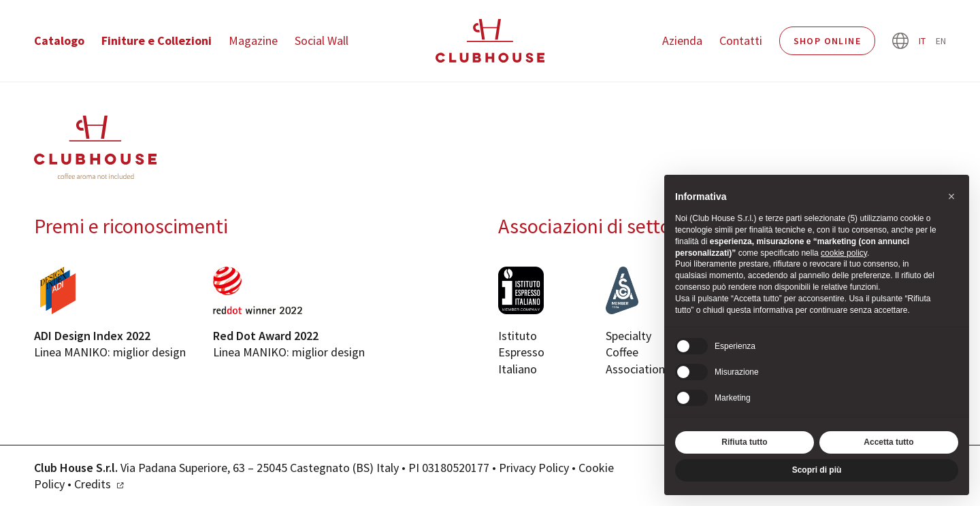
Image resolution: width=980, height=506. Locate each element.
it (922, 41)
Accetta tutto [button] (888, 442)
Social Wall (322, 41)
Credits (93, 484)
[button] (951, 197)
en (941, 41)
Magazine (253, 41)
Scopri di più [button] (817, 470)
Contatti (741, 41)
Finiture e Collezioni (157, 41)
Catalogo (59, 41)
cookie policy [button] (844, 253)
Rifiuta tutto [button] (744, 442)
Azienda (682, 41)
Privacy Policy (534, 468)
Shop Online (827, 41)
